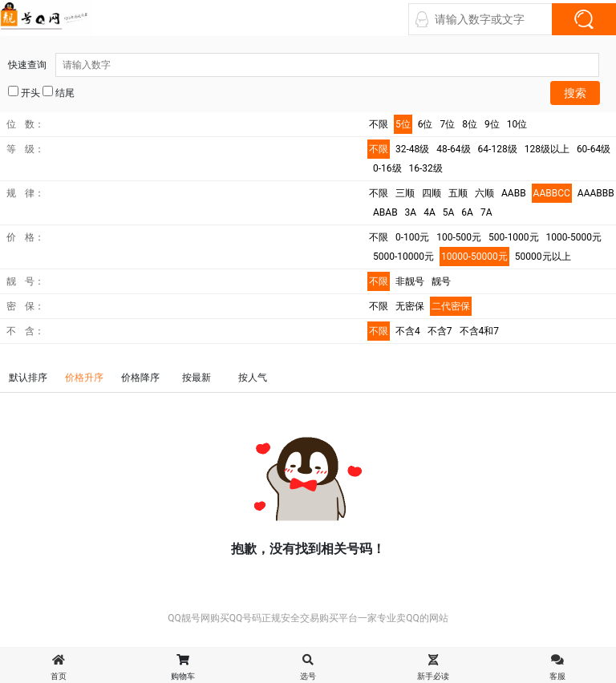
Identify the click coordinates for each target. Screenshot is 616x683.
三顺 (405, 193)
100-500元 (459, 237)
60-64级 (594, 149)
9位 (492, 124)
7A (486, 212)
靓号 (441, 281)
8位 (470, 124)
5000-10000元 (403, 257)
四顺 (432, 193)
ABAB (385, 212)
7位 (448, 124)
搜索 (575, 93)
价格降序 (140, 378)
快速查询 (304, 65)
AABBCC (552, 193)
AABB (514, 193)
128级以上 (547, 149)
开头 (24, 92)
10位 (517, 124)
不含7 (440, 331)
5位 (403, 124)
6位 (426, 124)
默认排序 (28, 378)
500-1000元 (514, 237)
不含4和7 (480, 331)
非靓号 (410, 281)
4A (430, 212)
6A (467, 212)
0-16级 (387, 168)
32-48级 (412, 149)
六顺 (484, 193)
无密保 (410, 306)
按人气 (253, 378)
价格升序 (84, 378)
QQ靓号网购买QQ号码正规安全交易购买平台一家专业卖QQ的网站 (308, 618)
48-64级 (453, 149)
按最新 (197, 378)
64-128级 (498, 149)
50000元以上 (543, 257)
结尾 (59, 92)
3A (411, 212)
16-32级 (426, 168)
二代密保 (451, 306)
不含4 (408, 331)
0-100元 (412, 237)
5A (449, 212)
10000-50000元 (474, 257)
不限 (379, 124)
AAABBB (596, 193)
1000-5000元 (574, 237)
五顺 (458, 193)
